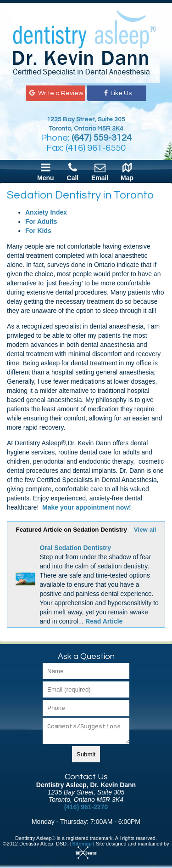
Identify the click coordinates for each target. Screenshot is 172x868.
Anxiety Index (46, 212)
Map (127, 171)
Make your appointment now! (87, 507)
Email (100, 171)
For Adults (41, 221)
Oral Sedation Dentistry (75, 548)
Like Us (117, 93)
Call (73, 171)
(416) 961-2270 (86, 807)
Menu (46, 171)
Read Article (104, 621)
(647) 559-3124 (102, 138)
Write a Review (55, 93)
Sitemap (82, 844)
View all (145, 530)
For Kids (38, 231)
